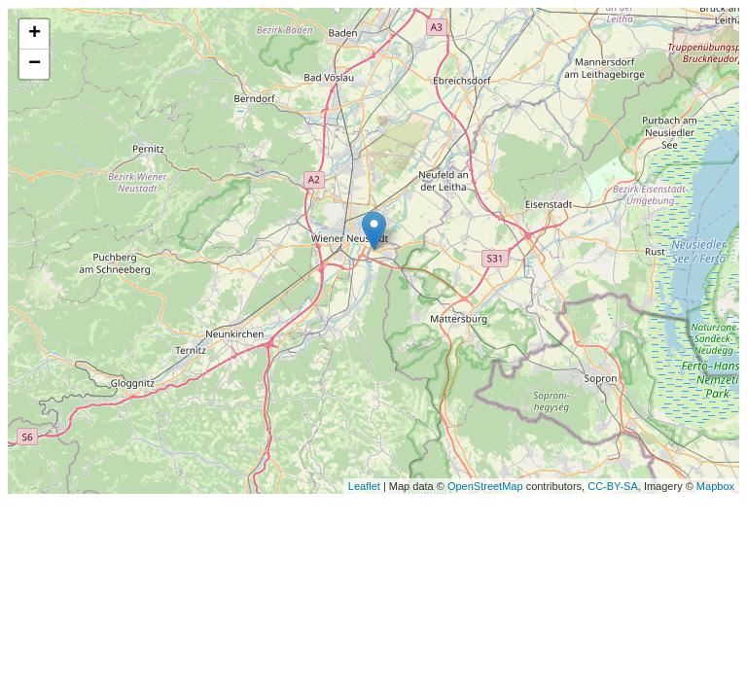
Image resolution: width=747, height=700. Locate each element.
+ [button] (35, 34)
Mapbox (715, 486)
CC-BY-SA (613, 486)
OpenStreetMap (485, 486)
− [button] (35, 64)
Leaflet (364, 486)
